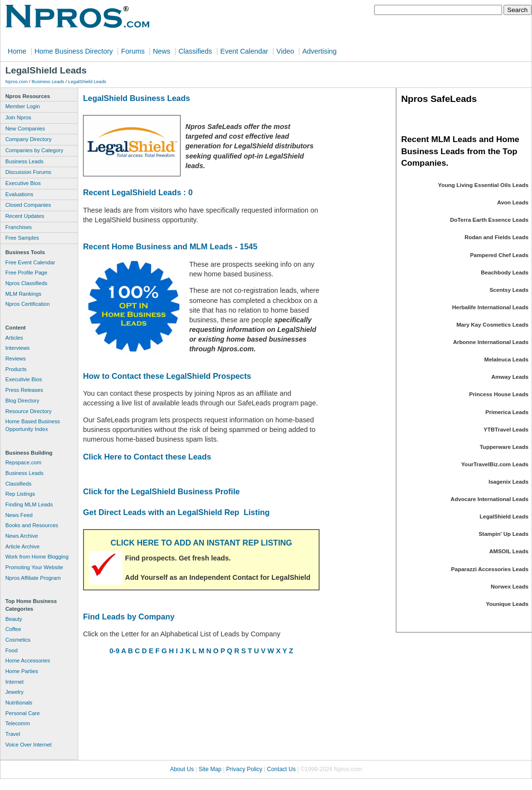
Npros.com (16, 81)
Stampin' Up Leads (503, 534)
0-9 (115, 651)
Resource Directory (28, 411)
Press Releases (24, 390)
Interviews (17, 348)
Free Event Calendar (30, 262)
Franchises (19, 227)
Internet (14, 682)
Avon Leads (513, 202)
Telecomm (18, 723)
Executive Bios (23, 183)
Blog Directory (22, 401)
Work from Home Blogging (37, 557)
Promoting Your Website (34, 567)
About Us (182, 769)
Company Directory (28, 139)
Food (12, 650)
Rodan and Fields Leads (496, 237)
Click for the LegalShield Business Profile (161, 491)
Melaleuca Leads (506, 359)
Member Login (23, 106)
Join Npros (18, 117)
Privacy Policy (245, 769)
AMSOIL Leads (509, 551)
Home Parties (22, 671)
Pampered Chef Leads (499, 255)
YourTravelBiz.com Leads (495, 464)
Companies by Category (34, 150)
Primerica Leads (507, 412)
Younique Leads (507, 604)
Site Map (210, 769)
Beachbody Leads (505, 273)
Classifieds (196, 51)
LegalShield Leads (87, 81)
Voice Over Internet (28, 745)
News (162, 51)
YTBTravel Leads (506, 430)
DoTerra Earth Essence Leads (489, 220)
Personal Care (23, 713)
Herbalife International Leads (490, 307)
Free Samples (22, 238)
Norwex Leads (510, 587)
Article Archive (22, 546)
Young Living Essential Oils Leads (483, 185)
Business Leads (48, 81)
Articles (14, 338)
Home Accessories (28, 661)
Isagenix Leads (509, 482)
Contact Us (281, 769)
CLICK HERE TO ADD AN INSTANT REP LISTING (201, 543)
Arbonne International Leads (490, 342)
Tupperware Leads (504, 447)
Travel (13, 734)
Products (16, 369)
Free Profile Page (26, 273)
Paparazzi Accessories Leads (490, 569)
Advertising (319, 51)
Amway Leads (510, 377)
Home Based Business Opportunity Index (33, 425)
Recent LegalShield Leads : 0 (138, 192)
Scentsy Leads (509, 290)
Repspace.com (23, 462)
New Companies (25, 129)
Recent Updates (25, 216)
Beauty (14, 619)
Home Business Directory (73, 51)
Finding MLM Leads (29, 504)
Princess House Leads (499, 394)
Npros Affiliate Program (33, 578)
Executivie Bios (24, 379)
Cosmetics (18, 640)
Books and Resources (32, 525)
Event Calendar (244, 51)
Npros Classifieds (26, 283)
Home (17, 51)
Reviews (15, 359)
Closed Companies (28, 205)
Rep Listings (20, 494)
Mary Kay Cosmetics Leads (492, 325)
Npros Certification (28, 304)
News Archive (22, 536)
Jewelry (14, 692)
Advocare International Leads (489, 499)
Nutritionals (19, 703)
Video (286, 51)
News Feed (19, 515)
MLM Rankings (23, 294)
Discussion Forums (28, 172)
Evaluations (19, 194)
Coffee (13, 629)
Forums (133, 51)
